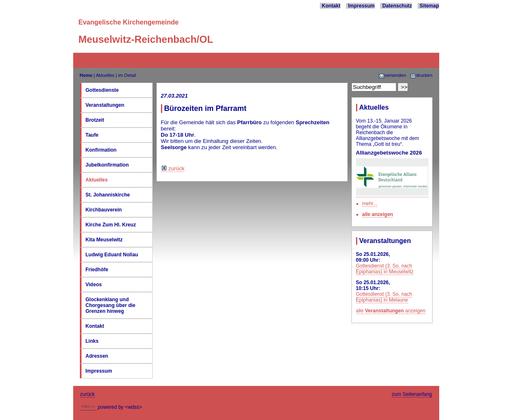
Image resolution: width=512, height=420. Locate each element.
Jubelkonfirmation (107, 165)
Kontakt (331, 6)
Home (86, 75)
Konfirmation (101, 150)
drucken (421, 75)
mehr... (370, 204)
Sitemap (429, 6)
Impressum (361, 6)
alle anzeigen (378, 214)
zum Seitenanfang (412, 394)
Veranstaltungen (105, 105)
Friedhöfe (97, 270)
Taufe (92, 135)
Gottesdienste (102, 90)
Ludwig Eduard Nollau (112, 255)
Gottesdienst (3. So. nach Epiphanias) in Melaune (384, 297)
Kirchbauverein (104, 210)
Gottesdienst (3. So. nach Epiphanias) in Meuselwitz (385, 269)
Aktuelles (105, 75)
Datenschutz (397, 6)
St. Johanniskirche (108, 195)
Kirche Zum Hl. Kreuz (111, 225)
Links (92, 341)
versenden (392, 75)
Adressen (97, 356)
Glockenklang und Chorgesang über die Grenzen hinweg (111, 305)
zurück (173, 168)
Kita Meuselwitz (104, 240)
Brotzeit (95, 120)
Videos (94, 285)
